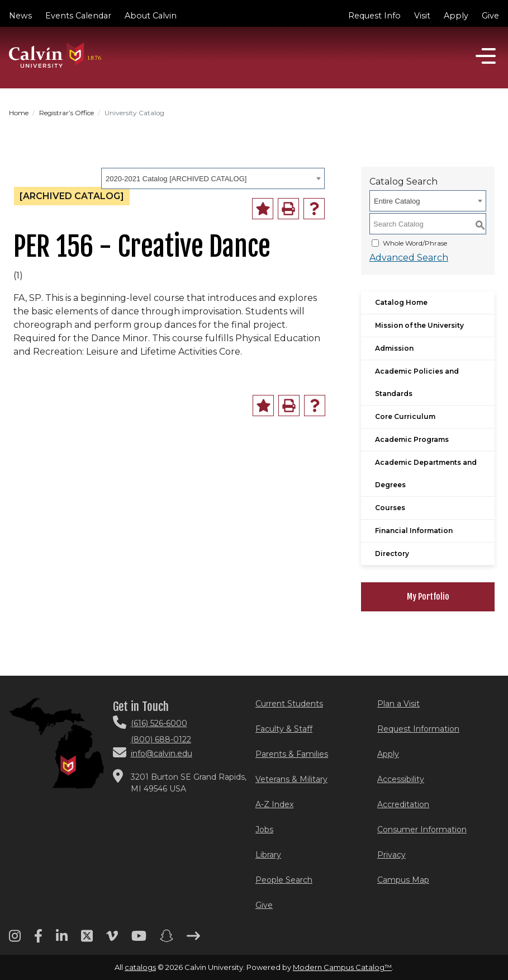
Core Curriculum (405, 416)
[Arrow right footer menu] (193, 940)
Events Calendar (78, 16)
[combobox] (213, 178)
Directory (392, 553)
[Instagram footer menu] (15, 940)
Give (490, 16)
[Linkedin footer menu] (62, 940)
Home (19, 113)
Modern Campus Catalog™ (342, 967)
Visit (422, 16)
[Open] (486, 56)
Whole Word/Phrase (415, 243)
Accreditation (403, 804)
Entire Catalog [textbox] (397, 201)
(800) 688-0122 (161, 739)
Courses (390, 508)
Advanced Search (409, 258)
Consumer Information (422, 830)
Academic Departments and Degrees (426, 473)
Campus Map (403, 880)
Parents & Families (292, 754)
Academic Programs (412, 439)
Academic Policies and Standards (417, 382)
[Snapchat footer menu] (167, 940)
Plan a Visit (398, 704)
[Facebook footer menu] (38, 940)
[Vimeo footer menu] (112, 940)
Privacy (391, 855)
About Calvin (151, 16)
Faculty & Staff (284, 729)
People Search (284, 880)
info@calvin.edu (162, 753)
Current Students (289, 704)
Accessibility (401, 779)
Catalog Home (401, 302)
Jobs (264, 830)
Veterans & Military (291, 779)
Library (268, 855)
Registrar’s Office (67, 113)
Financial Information (414, 531)
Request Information (418, 729)
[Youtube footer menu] (139, 940)
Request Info (374, 16)
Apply (456, 16)
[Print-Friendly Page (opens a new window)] (288, 209)
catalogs (140, 967)
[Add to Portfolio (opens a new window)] (263, 209)
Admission (394, 348)
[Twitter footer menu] (87, 940)
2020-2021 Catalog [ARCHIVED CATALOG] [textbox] (176, 179)
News (20, 16)
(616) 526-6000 (159, 723)
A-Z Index (274, 804)
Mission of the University (419, 325)
